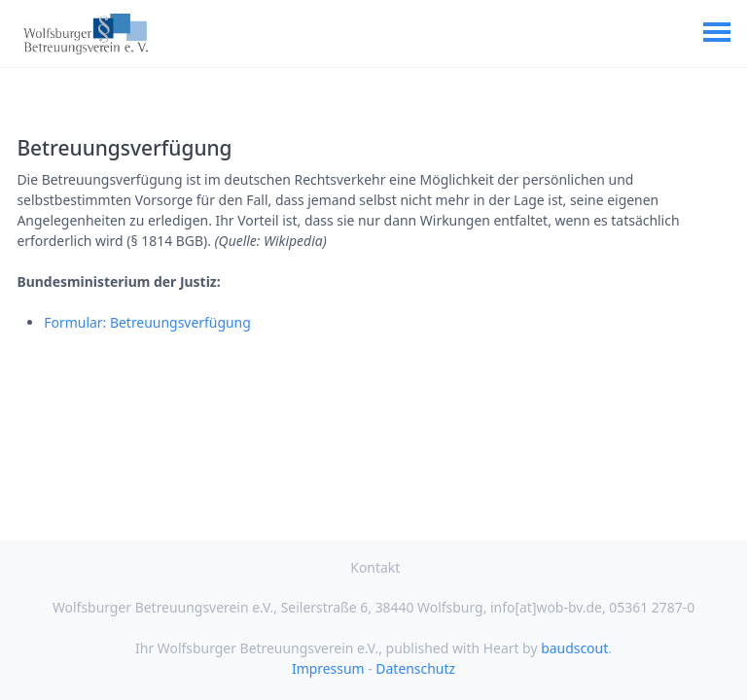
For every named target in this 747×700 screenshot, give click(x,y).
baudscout (574, 648)
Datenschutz (415, 668)
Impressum (328, 668)
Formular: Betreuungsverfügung (147, 322)
